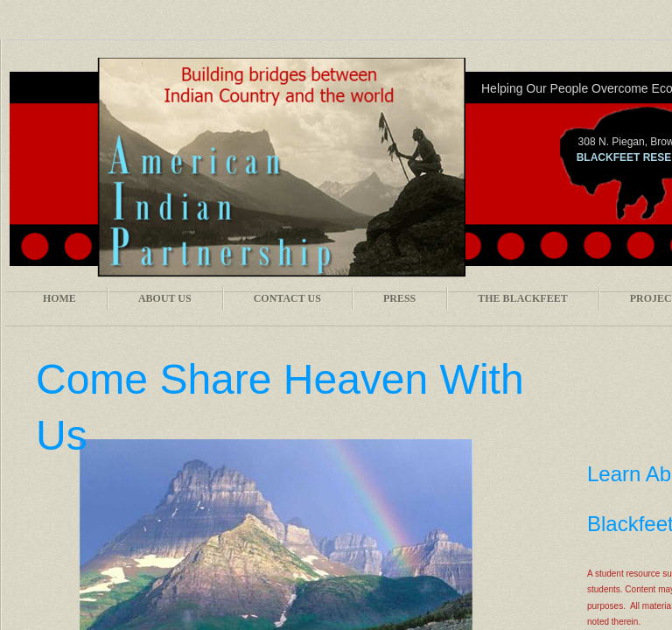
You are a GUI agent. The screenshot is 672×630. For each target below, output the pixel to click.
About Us (165, 298)
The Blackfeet (522, 298)
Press (399, 298)
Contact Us (287, 298)
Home (59, 298)
